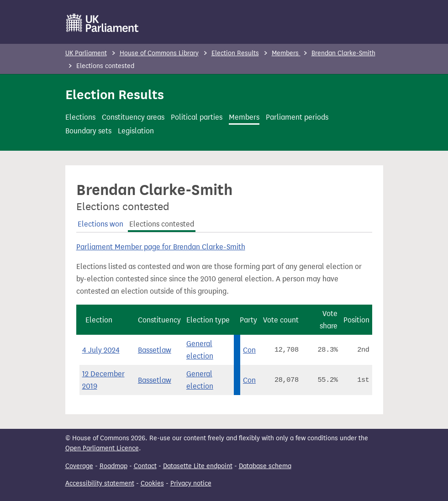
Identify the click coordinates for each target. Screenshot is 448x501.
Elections (80, 117)
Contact (145, 466)
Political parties (197, 117)
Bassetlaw (155, 350)
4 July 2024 (101, 350)
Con (249, 350)
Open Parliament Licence (102, 448)
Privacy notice (191, 483)
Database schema (265, 466)
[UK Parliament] (103, 23)
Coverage (79, 466)
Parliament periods (297, 117)
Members (286, 53)
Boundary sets (88, 131)
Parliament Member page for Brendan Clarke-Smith (161, 247)
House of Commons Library (159, 53)
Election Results (235, 53)
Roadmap (113, 466)
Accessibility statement (100, 483)
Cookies (152, 483)
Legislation (136, 131)
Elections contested (162, 224)
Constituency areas (133, 117)
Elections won (100, 224)
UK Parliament (86, 53)
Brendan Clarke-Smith (343, 53)
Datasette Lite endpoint (198, 466)
